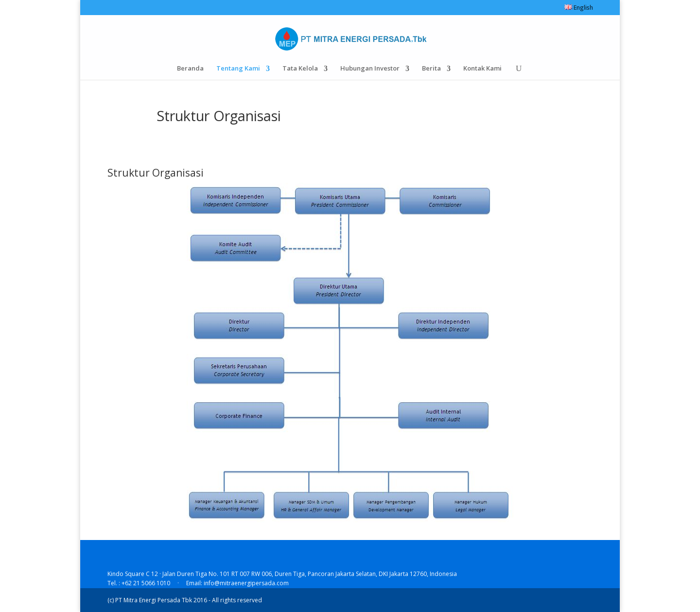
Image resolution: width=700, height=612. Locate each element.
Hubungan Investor (370, 68)
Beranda (192, 68)
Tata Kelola (301, 68)
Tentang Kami (239, 68)
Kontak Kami (481, 68)
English (579, 8)
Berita (431, 68)
